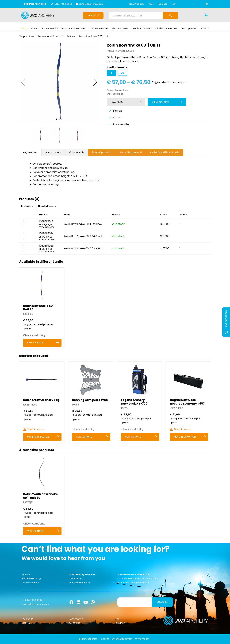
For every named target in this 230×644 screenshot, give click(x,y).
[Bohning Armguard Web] (90, 402)
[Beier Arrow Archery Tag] (42, 402)
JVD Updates (27, 619)
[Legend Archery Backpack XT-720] (140, 402)
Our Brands (74, 623)
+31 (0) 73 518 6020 (63, 4)
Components (77, 152)
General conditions (89, 639)
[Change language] (207, 4)
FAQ (174, 4)
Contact (163, 4)
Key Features (30, 152)
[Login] (206, 15)
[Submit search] (171, 16)
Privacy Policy (142, 639)
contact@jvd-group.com (91, 4)
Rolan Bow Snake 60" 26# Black (83, 248)
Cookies (105, 639)
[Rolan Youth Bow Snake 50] (42, 496)
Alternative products (131, 152)
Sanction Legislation (122, 639)
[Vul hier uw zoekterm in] (136, 16)
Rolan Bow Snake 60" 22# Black (83, 236)
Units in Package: (115, 94)
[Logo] (38, 15)
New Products (137, 4)
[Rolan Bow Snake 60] (42, 308)
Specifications (53, 152)
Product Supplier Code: (118, 90)
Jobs (151, 4)
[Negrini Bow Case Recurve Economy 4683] (188, 402)
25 (122, 73)
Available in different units (165, 152)
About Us (26, 623)
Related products (102, 152)
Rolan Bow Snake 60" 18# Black (83, 224)
